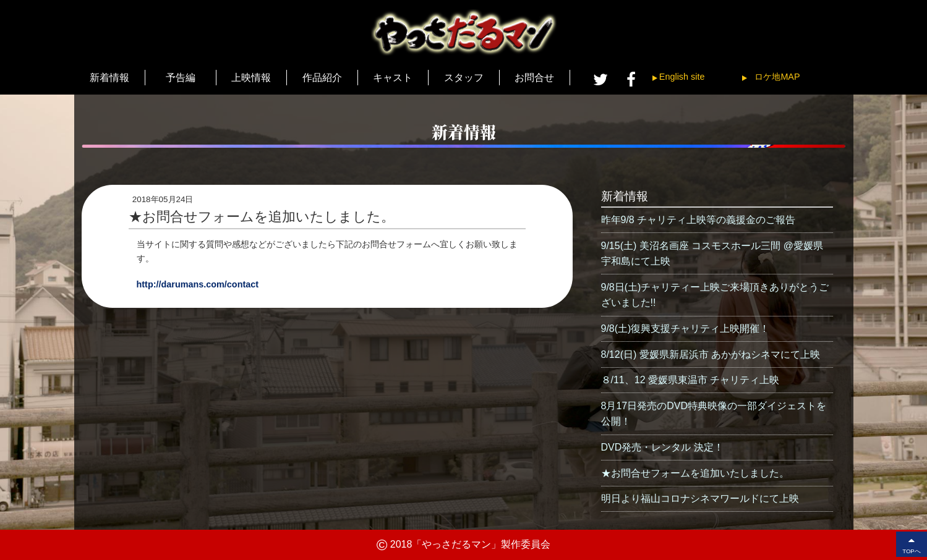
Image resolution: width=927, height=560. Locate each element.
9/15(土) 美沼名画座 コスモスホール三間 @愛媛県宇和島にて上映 (712, 254)
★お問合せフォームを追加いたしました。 (695, 473)
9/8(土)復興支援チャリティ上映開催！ (686, 329)
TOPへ (912, 544)
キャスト (393, 78)
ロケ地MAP (777, 77)
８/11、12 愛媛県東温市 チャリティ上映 (690, 380)
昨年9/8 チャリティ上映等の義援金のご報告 (698, 220)
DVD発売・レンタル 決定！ (662, 447)
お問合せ (534, 78)
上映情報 (251, 78)
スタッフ (464, 78)
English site (682, 77)
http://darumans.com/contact (198, 284)
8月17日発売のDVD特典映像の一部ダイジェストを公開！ (714, 414)
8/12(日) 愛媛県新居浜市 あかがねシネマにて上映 (711, 354)
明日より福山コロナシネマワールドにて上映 (700, 498)
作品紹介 (322, 78)
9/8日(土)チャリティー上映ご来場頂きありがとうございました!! (715, 295)
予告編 (181, 78)
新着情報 (109, 78)
